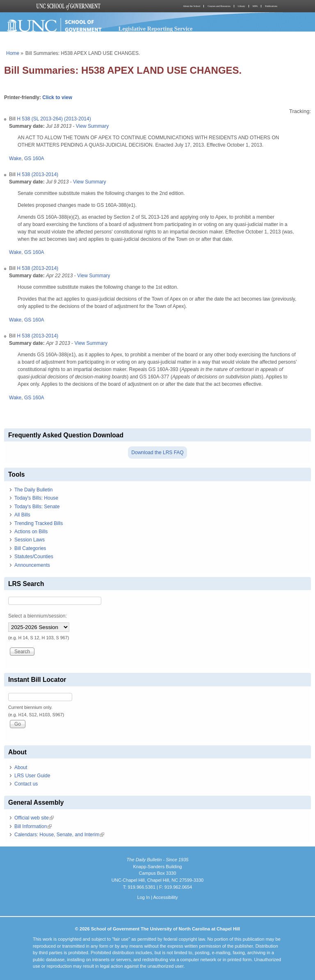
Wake (15, 158)
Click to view (57, 97)
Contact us (26, 784)
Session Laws (30, 540)
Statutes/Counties (34, 557)
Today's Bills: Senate (37, 507)
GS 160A (34, 158)
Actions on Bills (31, 532)
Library (242, 6)
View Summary (92, 126)
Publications (271, 6)
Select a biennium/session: (38, 616)
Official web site (34, 818)
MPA (255, 6)
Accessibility (165, 897)
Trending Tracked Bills (39, 523)
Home (13, 53)
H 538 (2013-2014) (38, 174)
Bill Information (33, 826)
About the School (192, 6)
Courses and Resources (219, 6)
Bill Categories (30, 548)
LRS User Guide (32, 776)
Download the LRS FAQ (157, 453)
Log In (143, 897)
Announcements (32, 565)
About (21, 767)
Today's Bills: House (36, 498)
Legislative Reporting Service (156, 29)
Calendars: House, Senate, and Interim (59, 835)
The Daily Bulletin (33, 490)
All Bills (22, 515)
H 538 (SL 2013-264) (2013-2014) (54, 119)
